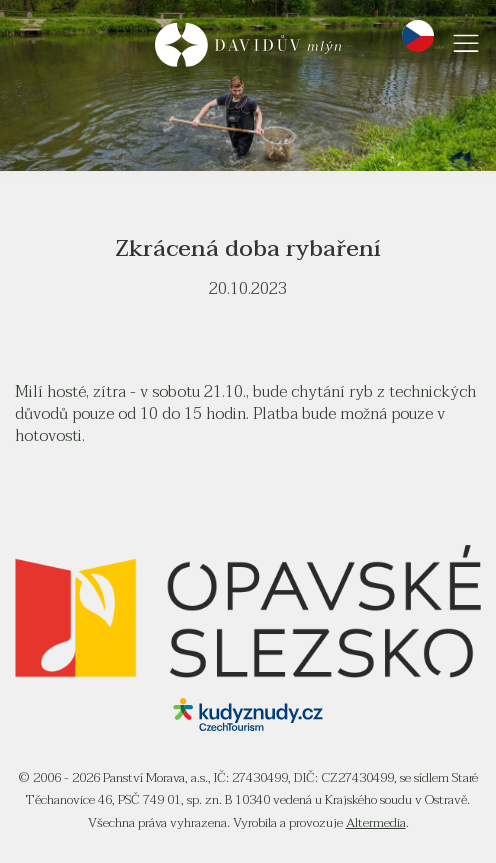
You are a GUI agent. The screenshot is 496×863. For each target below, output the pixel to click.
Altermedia (376, 823)
